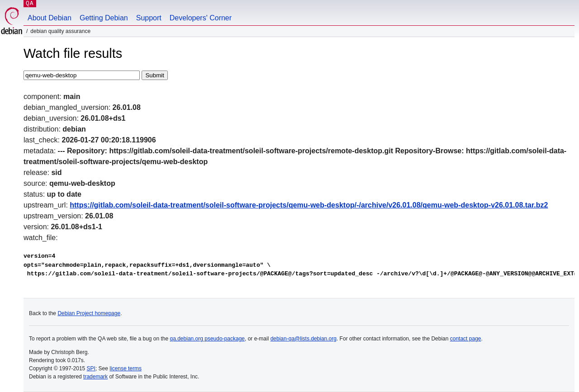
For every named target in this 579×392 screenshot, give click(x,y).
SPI (91, 368)
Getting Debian (104, 18)
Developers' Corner (201, 18)
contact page (466, 339)
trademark (95, 377)
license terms (126, 368)
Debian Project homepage (89, 313)
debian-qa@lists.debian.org (304, 339)
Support (149, 18)
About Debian (50, 18)
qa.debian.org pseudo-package (207, 339)
